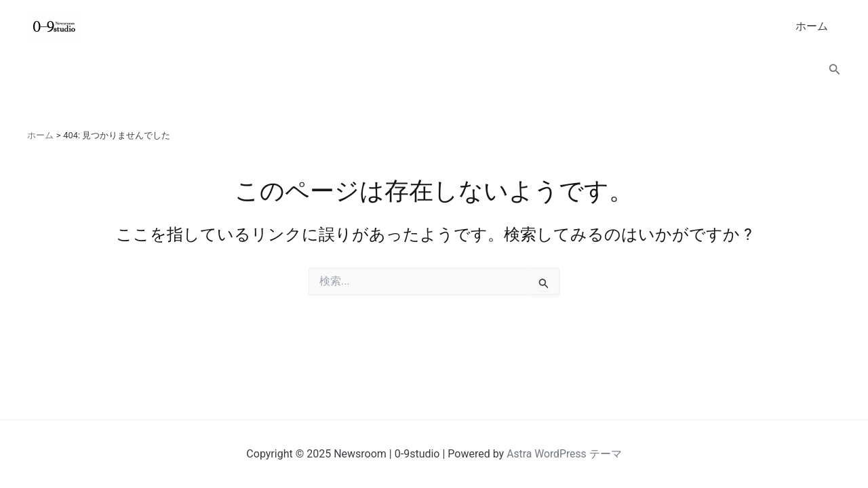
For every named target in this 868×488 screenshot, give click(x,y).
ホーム (814, 26)
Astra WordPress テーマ (564, 454)
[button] (835, 69)
